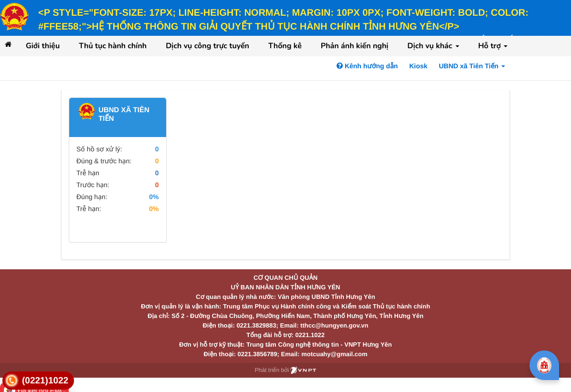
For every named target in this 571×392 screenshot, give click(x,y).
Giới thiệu (43, 46)
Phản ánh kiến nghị (355, 46)
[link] (38, 381)
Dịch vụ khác (433, 46)
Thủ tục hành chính (113, 46)
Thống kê (285, 46)
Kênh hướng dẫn (367, 66)
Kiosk (418, 66)
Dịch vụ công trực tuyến (207, 46)
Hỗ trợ (493, 46)
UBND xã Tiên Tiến (472, 66)
